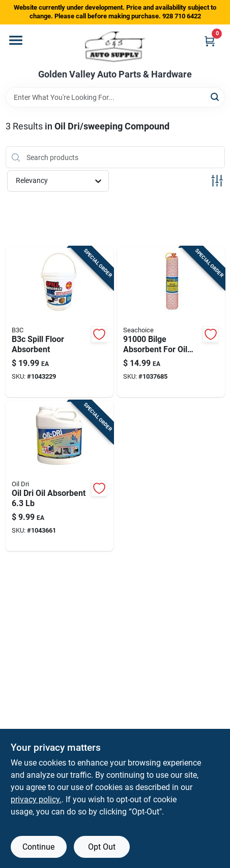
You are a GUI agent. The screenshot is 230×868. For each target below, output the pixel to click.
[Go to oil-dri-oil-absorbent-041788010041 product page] (60, 476)
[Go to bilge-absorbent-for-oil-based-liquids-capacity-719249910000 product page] (171, 322)
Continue (38, 847)
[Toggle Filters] (217, 181)
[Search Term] (115, 97)
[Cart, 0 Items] (210, 41)
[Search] (215, 97)
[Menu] (16, 40)
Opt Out (102, 847)
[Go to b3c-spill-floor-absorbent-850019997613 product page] (60, 322)
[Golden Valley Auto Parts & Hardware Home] (115, 47)
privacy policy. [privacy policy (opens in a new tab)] (36, 799)
